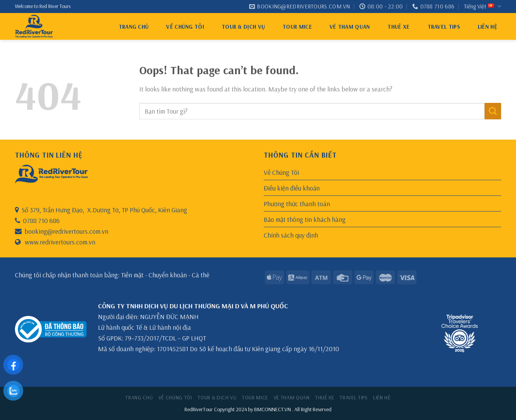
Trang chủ (134, 27)
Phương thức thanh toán (297, 203)
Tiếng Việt (483, 7)
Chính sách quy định (291, 235)
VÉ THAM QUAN (350, 27)
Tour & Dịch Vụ (243, 27)
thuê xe (398, 27)
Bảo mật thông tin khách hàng (305, 219)
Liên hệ (487, 27)
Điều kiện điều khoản (292, 188)
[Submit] (493, 111)
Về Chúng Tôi (185, 27)
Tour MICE (297, 27)
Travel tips (444, 27)
